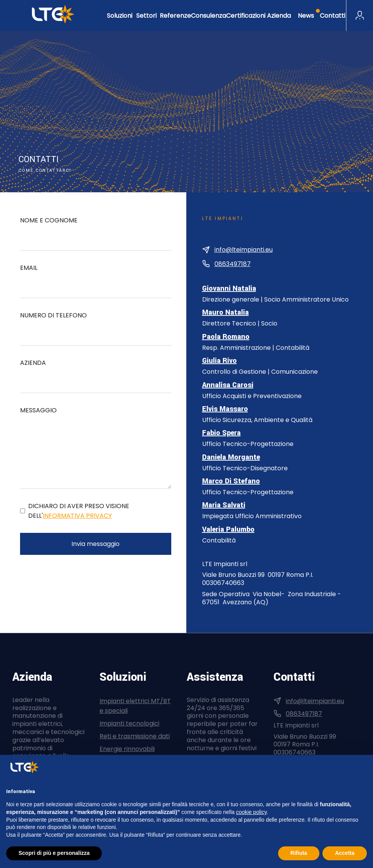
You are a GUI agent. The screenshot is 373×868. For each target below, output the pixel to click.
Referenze (175, 16)
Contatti (332, 16)
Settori (146, 16)
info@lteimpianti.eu (244, 250)
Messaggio (38, 410)
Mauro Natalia (225, 312)
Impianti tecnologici (129, 723)
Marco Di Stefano (231, 481)
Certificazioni (246, 16)
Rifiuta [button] (299, 853)
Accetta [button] (345, 853)
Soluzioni (120, 16)
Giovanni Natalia (229, 288)
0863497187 (233, 264)
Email (29, 268)
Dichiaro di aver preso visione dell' (79, 511)
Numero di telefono (53, 315)
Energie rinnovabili (127, 749)
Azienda (279, 16)
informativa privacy (77, 516)
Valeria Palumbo (228, 529)
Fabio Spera (221, 433)
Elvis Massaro (225, 409)
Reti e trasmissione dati (135, 736)
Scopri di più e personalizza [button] (54, 853)
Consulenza (208, 16)
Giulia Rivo (219, 361)
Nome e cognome (49, 220)
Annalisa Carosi (228, 385)
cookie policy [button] (251, 812)
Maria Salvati (224, 505)
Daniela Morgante (231, 457)
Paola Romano (226, 337)
